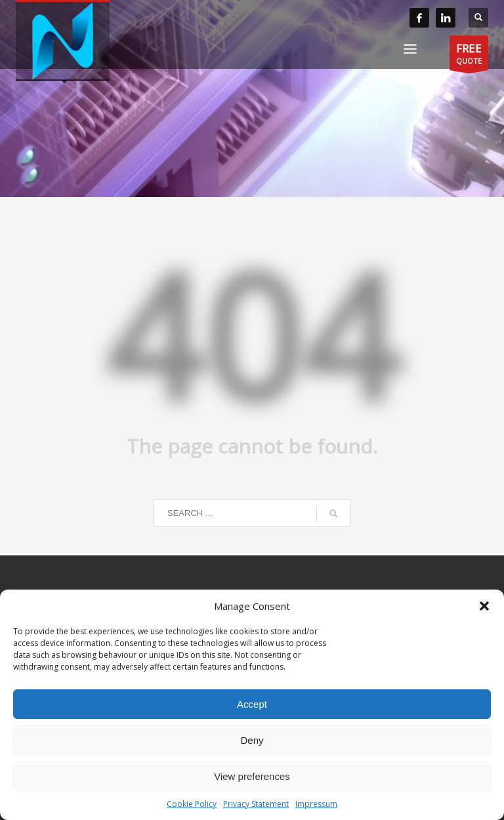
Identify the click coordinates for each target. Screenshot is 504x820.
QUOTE (469, 55)
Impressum (316, 804)
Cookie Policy (192, 804)
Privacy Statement (256, 804)
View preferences (252, 776)
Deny (252, 740)
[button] (484, 606)
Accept (252, 704)
